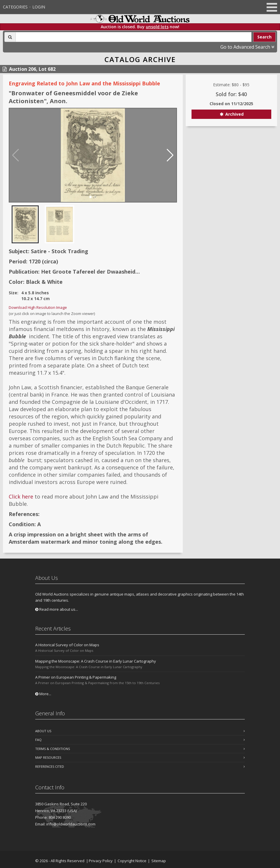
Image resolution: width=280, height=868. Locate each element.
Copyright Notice (132, 861)
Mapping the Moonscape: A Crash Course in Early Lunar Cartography (96, 661)
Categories (15, 7)
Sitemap (159, 861)
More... (43, 694)
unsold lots (157, 27)
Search (264, 37)
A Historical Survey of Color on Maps (67, 645)
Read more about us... (57, 609)
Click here (21, 496)
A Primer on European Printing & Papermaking (76, 677)
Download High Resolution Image (38, 307)
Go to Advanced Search (247, 47)
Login (39, 7)
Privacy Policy (101, 861)
